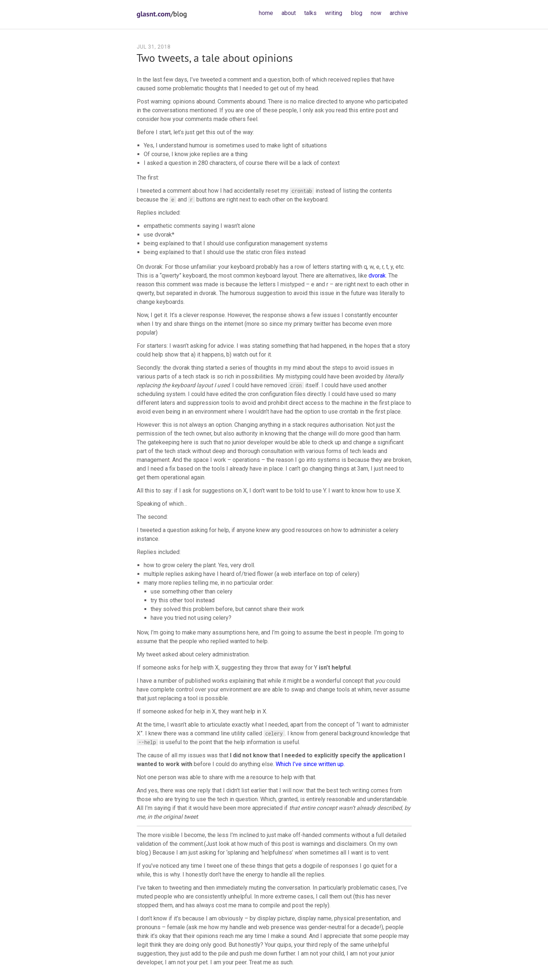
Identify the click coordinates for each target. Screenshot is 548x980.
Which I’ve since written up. (310, 764)
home (266, 13)
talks (310, 13)
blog (357, 13)
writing (334, 13)
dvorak (377, 276)
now (376, 13)
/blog (162, 14)
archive (399, 13)
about (289, 13)
